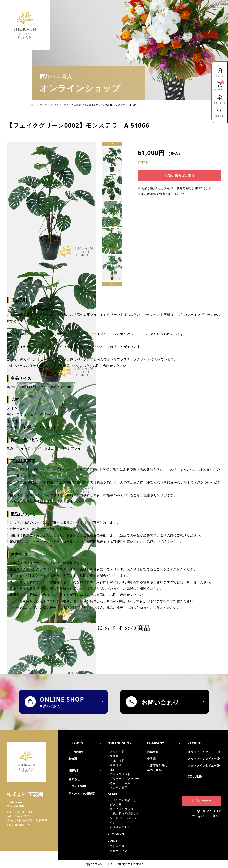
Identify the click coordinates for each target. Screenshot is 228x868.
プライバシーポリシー (207, 816)
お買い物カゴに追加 (180, 176)
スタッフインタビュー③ (204, 766)
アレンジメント (120, 774)
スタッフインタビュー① (204, 752)
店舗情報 (153, 752)
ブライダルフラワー (123, 809)
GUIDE (112, 841)
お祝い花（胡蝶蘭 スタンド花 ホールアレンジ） (125, 818)
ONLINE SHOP (119, 743)
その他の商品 (119, 788)
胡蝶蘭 (114, 756)
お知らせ (74, 779)
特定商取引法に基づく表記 (157, 768)
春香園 (151, 759)
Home (34, 105)
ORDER (113, 794)
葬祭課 (73, 759)
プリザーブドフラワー (124, 779)
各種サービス (119, 851)
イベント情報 (77, 786)
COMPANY (156, 743)
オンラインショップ (51, 105)
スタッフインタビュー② (204, 759)
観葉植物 (116, 765)
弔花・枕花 (117, 761)
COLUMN (195, 776)
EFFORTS (76, 743)
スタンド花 (117, 752)
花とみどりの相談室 (82, 793)
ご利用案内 (117, 846)
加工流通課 (76, 752)
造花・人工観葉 (73, 105)
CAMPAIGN (116, 834)
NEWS (73, 770)
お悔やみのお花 (120, 827)
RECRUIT (195, 743)
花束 (113, 770)
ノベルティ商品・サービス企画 (124, 802)
